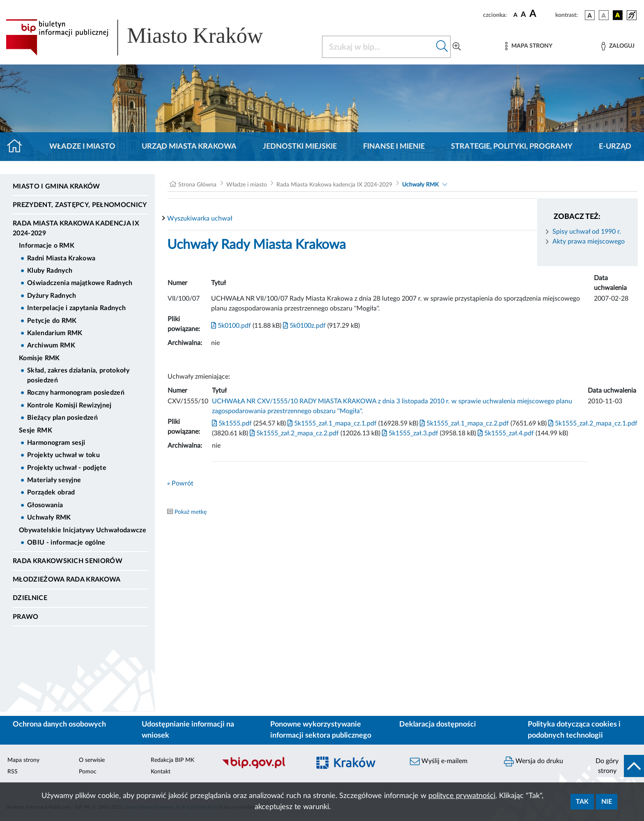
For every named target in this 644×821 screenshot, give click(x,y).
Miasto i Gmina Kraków (56, 186)
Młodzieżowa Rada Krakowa (67, 580)
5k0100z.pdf (304, 326)
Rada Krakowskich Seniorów (68, 561)
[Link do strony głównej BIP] (146, 37)
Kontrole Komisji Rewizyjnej (69, 405)
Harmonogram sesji (56, 443)
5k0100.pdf (231, 326)
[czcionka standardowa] (515, 15)
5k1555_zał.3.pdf (409, 433)
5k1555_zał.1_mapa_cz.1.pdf (331, 423)
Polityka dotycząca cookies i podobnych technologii (574, 730)
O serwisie (92, 760)
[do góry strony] (617, 766)
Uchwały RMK (49, 517)
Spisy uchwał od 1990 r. (587, 232)
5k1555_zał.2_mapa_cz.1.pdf (592, 423)
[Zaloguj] (618, 46)
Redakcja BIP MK (172, 760)
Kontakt (161, 772)
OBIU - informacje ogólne (66, 543)
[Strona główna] (18, 147)
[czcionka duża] (541, 14)
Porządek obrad (51, 492)
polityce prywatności (462, 796)
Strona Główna (197, 185)
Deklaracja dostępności (438, 724)
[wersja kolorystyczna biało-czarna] (604, 15)
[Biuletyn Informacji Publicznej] (262, 767)
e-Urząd (615, 147)
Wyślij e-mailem (439, 761)
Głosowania (45, 505)
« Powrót (180, 483)
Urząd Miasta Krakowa (189, 147)
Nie (607, 802)
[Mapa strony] (529, 46)
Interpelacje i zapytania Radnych (76, 308)
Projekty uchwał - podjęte (67, 468)
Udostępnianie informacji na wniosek (188, 730)
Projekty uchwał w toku (63, 455)
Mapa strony (23, 760)
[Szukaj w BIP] (378, 47)
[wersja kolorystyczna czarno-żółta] (618, 15)
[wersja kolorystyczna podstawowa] (590, 15)
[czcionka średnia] (523, 15)
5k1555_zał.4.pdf (505, 433)
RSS (13, 772)
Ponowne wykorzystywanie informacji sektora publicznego (321, 730)
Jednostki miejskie (300, 147)
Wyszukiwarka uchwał (200, 218)
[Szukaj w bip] (442, 47)
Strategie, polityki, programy (512, 147)
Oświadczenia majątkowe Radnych (80, 283)
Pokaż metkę (191, 512)
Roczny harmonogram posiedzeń (76, 393)
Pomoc (88, 772)
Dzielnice (30, 598)
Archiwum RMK (51, 345)
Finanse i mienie (394, 147)
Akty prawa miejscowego (589, 241)
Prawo (26, 617)
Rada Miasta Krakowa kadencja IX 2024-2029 (76, 228)
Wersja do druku (534, 761)
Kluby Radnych (50, 271)
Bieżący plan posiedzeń (62, 418)
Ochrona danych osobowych (59, 724)
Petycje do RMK (52, 321)
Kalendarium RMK (55, 333)
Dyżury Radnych (52, 296)
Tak (582, 802)
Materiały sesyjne (54, 480)
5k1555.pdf (232, 423)
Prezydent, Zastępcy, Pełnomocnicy (80, 205)
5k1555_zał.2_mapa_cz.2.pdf (293, 433)
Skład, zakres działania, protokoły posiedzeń (78, 375)
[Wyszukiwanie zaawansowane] (457, 47)
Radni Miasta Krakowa (61, 258)
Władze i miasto (82, 147)
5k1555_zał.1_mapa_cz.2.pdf (463, 423)
